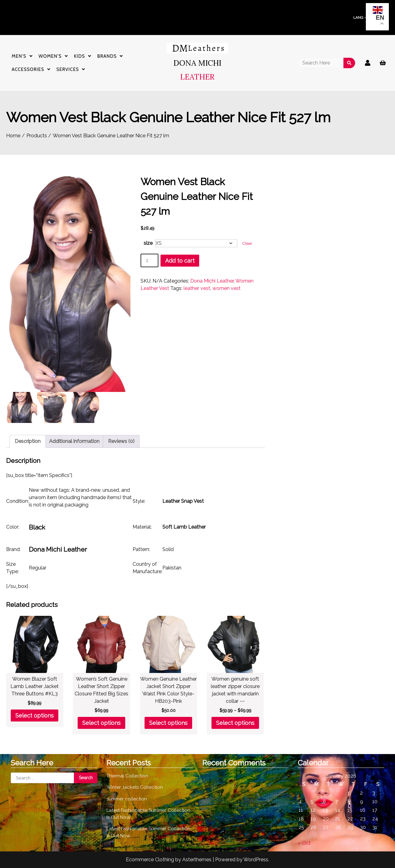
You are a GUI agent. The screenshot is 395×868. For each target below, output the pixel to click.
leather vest (197, 288)
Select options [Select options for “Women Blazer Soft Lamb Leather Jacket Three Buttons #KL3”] (35, 716)
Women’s (50, 56)
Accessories (28, 69)
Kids (79, 56)
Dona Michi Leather (212, 281)
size (148, 243)
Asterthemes (197, 860)
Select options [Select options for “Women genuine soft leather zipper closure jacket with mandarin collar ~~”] (235, 723)
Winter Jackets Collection (135, 787)
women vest (227, 288)
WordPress (256, 860)
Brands (107, 56)
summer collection (127, 799)
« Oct (304, 843)
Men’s (19, 56)
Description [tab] (28, 441)
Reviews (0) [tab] (121, 441)
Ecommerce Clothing (150, 860)
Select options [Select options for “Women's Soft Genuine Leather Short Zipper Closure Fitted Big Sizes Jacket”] (101, 723)
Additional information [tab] (74, 441)
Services (68, 69)
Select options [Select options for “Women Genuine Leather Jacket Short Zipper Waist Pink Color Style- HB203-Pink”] (168, 723)
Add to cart (180, 261)
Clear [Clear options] (247, 243)
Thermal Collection (127, 776)
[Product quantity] (149, 260)
